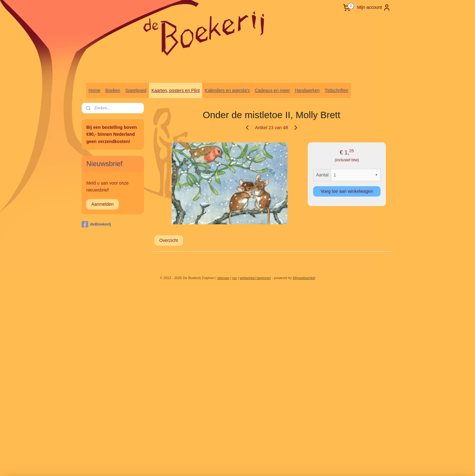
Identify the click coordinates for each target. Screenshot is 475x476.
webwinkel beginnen (255, 278)
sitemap (223, 278)
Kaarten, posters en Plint (176, 90)
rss (235, 278)
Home (94, 90)
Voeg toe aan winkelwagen (347, 191)
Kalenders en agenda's (227, 90)
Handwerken (307, 90)
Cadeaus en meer (272, 90)
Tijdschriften (337, 90)
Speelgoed (136, 90)
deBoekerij (96, 224)
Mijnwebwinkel (304, 278)
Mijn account (374, 8)
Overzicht (169, 240)
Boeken (113, 90)
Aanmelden (103, 204)
